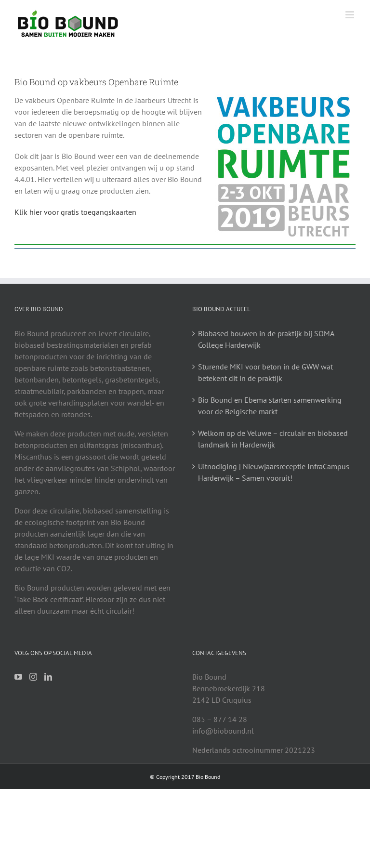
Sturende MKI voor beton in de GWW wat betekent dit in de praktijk (265, 372)
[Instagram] (33, 677)
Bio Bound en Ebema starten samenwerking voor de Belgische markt (270, 406)
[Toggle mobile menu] (350, 15)
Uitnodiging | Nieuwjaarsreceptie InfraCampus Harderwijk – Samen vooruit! (274, 472)
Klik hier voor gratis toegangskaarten (75, 212)
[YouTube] (18, 677)
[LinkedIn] (48, 677)
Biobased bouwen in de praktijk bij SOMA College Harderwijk (266, 339)
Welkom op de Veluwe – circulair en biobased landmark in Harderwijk (273, 439)
